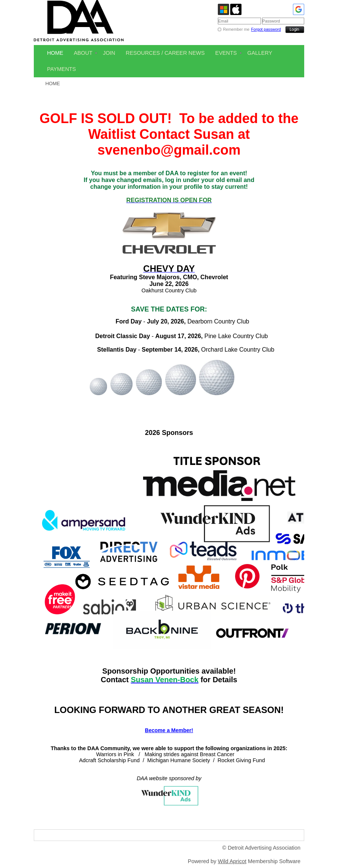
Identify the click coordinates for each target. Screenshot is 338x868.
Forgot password (266, 29)
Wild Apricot (232, 861)
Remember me (236, 29)
